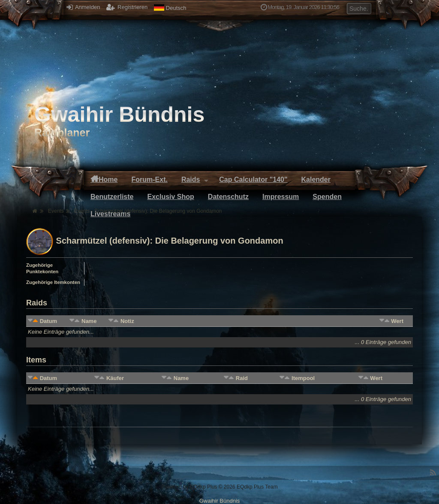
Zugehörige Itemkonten (53, 282)
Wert (397, 321)
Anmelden (83, 7)
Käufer (115, 378)
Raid (242, 378)
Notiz (127, 321)
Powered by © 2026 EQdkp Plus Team (219, 487)
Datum (48, 321)
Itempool (303, 378)
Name (89, 321)
